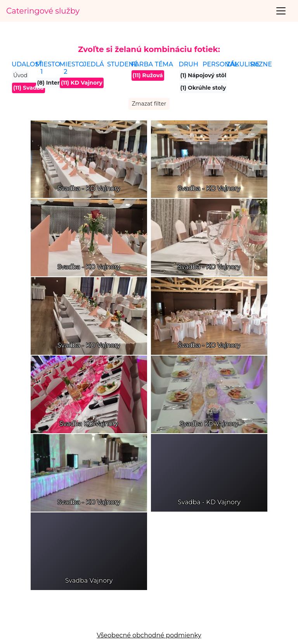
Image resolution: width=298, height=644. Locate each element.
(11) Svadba (29, 88)
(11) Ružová (148, 75)
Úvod (20, 75)
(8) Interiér (52, 83)
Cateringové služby (43, 11)
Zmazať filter (149, 104)
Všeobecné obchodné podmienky (149, 635)
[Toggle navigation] (281, 11)
